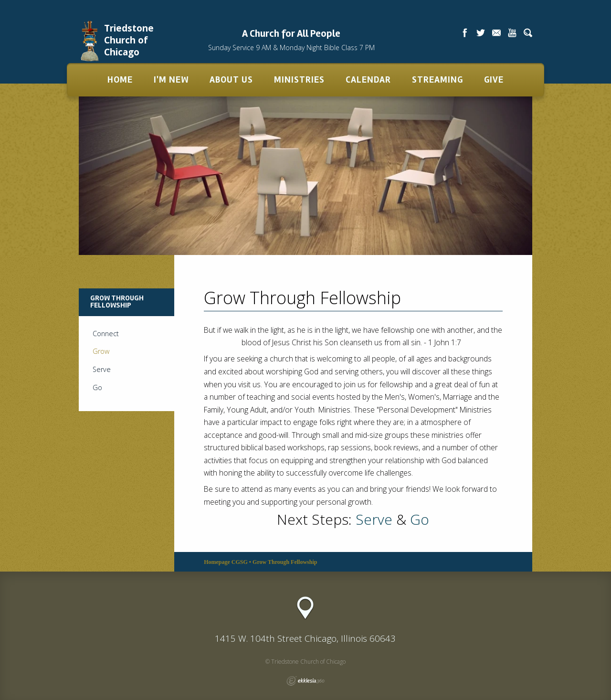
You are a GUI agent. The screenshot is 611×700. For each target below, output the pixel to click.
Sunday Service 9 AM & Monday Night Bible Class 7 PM (291, 48)
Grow (101, 351)
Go (420, 519)
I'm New (171, 80)
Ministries (299, 80)
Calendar (368, 80)
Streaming (437, 80)
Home (120, 80)
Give (494, 80)
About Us (231, 80)
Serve (374, 519)
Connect (106, 334)
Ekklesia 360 (305, 681)
